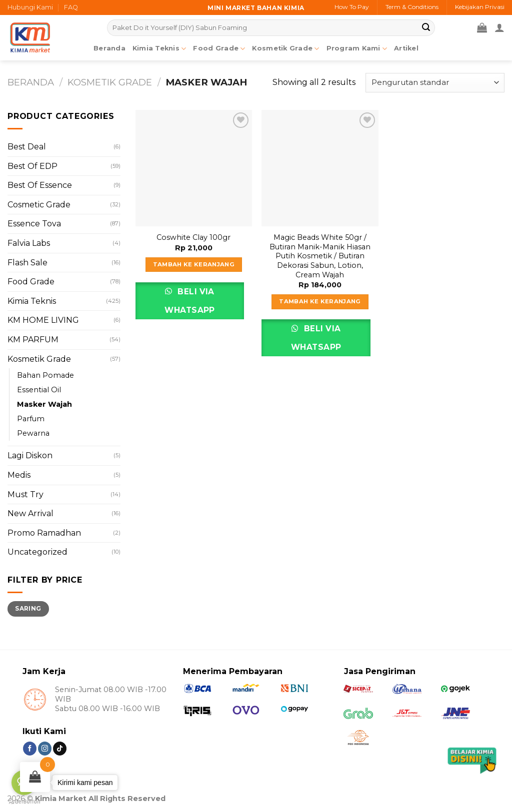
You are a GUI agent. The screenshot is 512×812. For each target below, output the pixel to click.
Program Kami (357, 49)
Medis (19, 475)
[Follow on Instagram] (45, 749)
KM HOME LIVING (43, 320)
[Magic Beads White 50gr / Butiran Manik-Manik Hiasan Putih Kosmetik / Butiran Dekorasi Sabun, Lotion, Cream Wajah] (320, 168)
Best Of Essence (40, 185)
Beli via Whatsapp (190, 301)
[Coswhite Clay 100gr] (194, 168)
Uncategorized (37, 552)
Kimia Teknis (159, 49)
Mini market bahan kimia (256, 8)
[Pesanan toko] (435, 83)
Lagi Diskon (30, 455)
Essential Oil (39, 390)
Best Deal (27, 147)
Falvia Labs (29, 243)
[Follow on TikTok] (60, 749)
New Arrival (30, 513)
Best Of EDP (32, 166)
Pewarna (33, 433)
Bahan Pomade (45, 375)
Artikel (406, 48)
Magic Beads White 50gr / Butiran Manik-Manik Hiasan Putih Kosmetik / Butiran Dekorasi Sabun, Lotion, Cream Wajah (320, 256)
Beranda (109, 48)
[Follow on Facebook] (30, 749)
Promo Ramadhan (44, 533)
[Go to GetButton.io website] (24, 802)
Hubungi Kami (30, 7)
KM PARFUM (33, 340)
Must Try (25, 494)
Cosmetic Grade (39, 205)
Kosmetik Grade (285, 49)
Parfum (31, 419)
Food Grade (219, 49)
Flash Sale (27, 263)
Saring (28, 608)
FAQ (71, 7)
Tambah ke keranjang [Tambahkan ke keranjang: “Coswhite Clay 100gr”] (194, 264)
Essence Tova (34, 224)
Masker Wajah (44, 404)
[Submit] (426, 28)
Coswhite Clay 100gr (193, 237)
